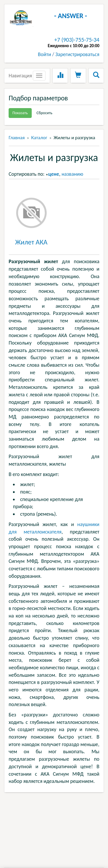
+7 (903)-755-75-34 (77, 40)
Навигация (20, 76)
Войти (45, 54)
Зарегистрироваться (77, 54)
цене (54, 174)
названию (72, 174)
